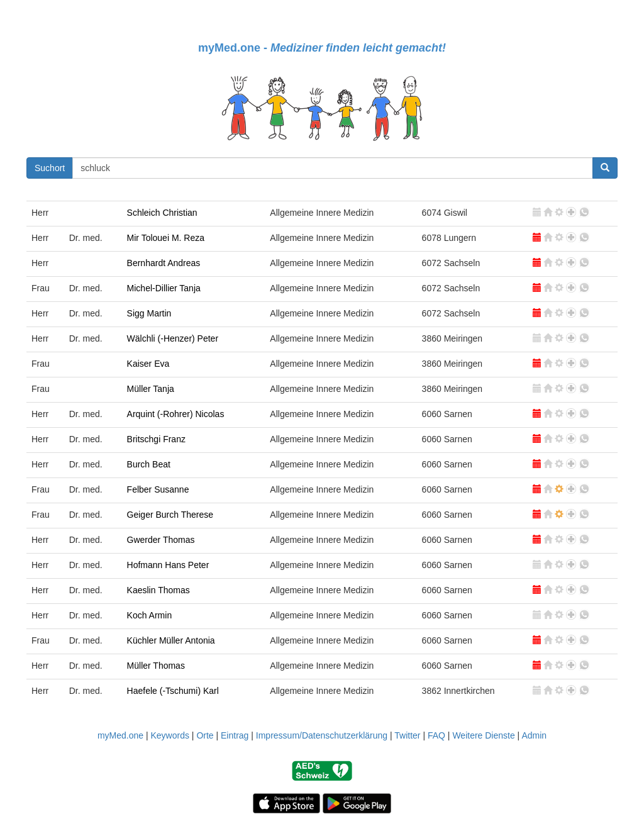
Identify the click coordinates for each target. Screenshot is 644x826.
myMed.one (120, 735)
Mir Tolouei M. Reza (166, 238)
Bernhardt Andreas (164, 263)
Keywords (169, 735)
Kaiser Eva (148, 364)
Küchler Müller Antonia (171, 640)
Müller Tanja (151, 389)
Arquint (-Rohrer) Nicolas (176, 414)
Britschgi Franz (156, 439)
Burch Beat (149, 464)
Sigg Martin (149, 313)
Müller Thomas (156, 666)
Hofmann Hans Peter (168, 565)
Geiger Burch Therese (170, 515)
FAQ (436, 735)
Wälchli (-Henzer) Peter (173, 338)
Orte (205, 735)
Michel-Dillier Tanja (164, 288)
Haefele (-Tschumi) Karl (173, 691)
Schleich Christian (162, 213)
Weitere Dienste (483, 735)
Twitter (407, 735)
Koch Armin (150, 615)
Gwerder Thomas (161, 540)
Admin (534, 735)
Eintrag (235, 735)
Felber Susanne (158, 489)
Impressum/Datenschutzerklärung (322, 735)
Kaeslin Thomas (158, 590)
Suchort (50, 168)
